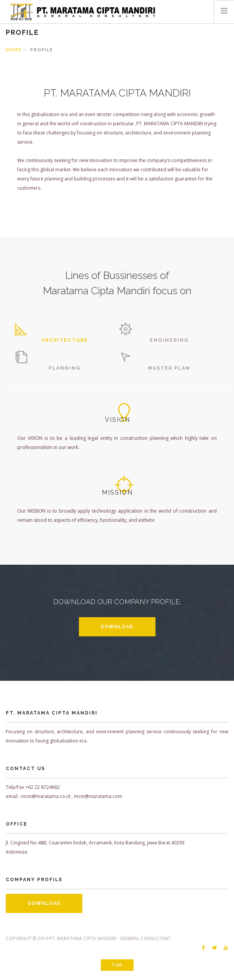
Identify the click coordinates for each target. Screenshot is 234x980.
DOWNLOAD (117, 627)
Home (14, 50)
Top (117, 965)
